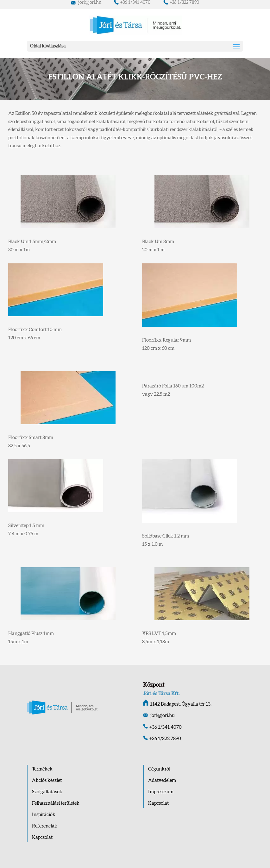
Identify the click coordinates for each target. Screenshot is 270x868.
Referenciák (45, 826)
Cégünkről (159, 769)
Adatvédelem (162, 780)
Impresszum (161, 792)
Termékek (42, 769)
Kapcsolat (42, 837)
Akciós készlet (47, 780)
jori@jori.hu (86, 3)
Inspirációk (44, 815)
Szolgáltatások (47, 792)
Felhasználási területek (56, 803)
